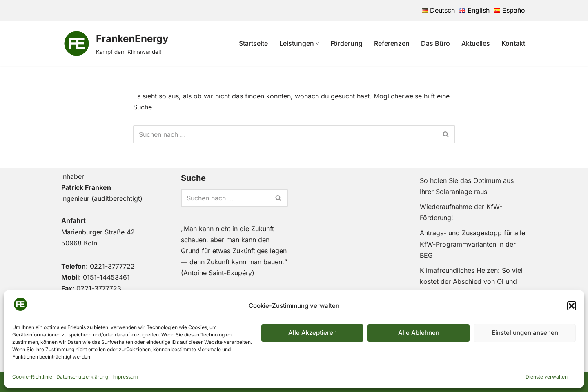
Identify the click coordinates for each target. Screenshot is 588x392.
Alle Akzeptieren (313, 333)
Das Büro (435, 43)
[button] (572, 306)
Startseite (253, 43)
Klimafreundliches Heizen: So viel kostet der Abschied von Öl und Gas (471, 281)
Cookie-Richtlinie (32, 377)
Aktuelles (476, 43)
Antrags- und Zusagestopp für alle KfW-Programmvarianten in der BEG (472, 244)
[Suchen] (285, 134)
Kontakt (513, 43)
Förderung (346, 43)
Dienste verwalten (547, 377)
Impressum (125, 377)
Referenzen (392, 43)
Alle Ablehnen (419, 333)
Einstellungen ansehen (525, 333)
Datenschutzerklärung (82, 377)
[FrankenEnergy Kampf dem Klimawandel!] (115, 43)
